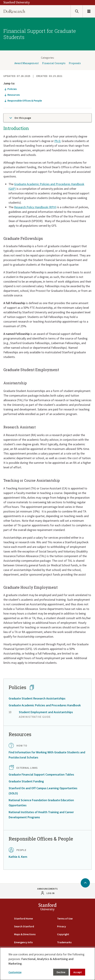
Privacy (62, 926)
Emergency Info (23, 942)
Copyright (63, 934)
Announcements (47, 889)
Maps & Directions (25, 934)
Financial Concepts (54, 63)
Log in (50, 893)
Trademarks (64, 942)
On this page (20, 118)
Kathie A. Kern (18, 857)
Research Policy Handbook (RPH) (35, 207)
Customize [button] (15, 972)
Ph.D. (58, 141)
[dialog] (47, 963)
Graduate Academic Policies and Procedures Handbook (45, 705)
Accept (78, 972)
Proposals (75, 63)
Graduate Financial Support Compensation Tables (41, 774)
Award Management (27, 63)
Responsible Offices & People (25, 101)
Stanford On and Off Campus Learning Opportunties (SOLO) (43, 791)
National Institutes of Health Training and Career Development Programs (41, 815)
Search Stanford (24, 926)
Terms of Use (65, 918)
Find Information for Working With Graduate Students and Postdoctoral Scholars (47, 755)
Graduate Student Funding (26, 781)
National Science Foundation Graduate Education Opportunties (41, 803)
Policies (12, 89)
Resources (14, 95)
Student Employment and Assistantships (46, 712)
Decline (61, 972)
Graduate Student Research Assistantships (37, 698)
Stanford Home (23, 918)
